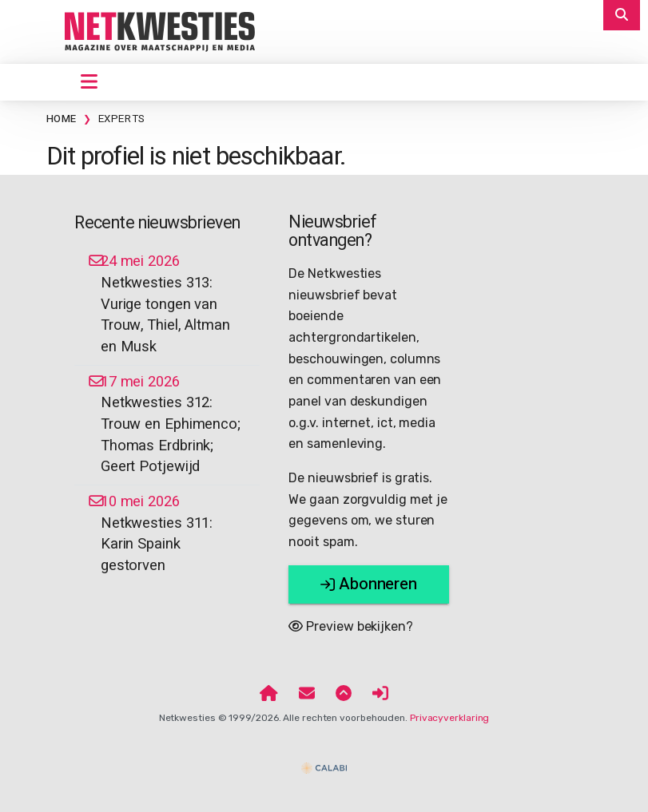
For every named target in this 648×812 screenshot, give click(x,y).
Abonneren (369, 584)
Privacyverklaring (449, 718)
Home (62, 119)
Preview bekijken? (350, 626)
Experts (122, 119)
